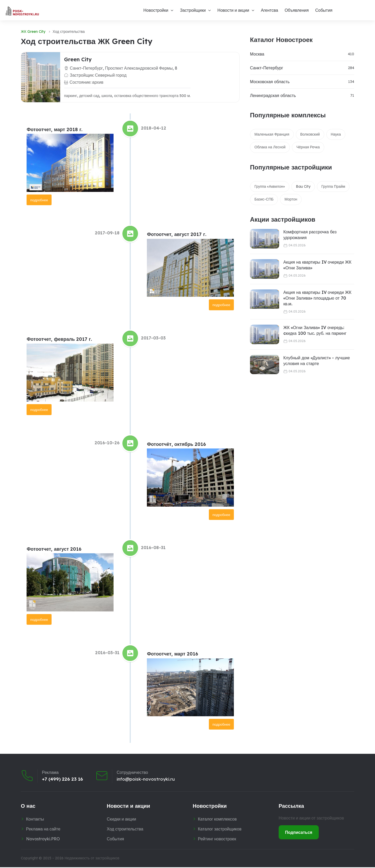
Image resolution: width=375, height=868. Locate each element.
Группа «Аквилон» (270, 186)
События (324, 10)
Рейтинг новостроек (217, 840)
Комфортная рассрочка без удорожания (310, 235)
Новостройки (156, 10)
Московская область (270, 82)
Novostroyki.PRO (43, 840)
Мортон (291, 199)
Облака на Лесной (270, 147)
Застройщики (193, 10)
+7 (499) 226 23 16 (63, 780)
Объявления (297, 10)
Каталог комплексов (217, 820)
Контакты (35, 820)
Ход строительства (125, 830)
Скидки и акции (121, 820)
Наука (336, 134)
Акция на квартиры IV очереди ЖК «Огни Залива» (317, 265)
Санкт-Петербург (267, 68)
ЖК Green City (33, 32)
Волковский (310, 134)
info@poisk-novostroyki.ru (148, 780)
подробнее (39, 200)
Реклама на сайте (43, 830)
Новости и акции (233, 10)
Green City (78, 59)
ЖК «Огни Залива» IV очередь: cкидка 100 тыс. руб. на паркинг (315, 330)
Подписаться (299, 833)
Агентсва (270, 10)
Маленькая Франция (272, 134)
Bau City (303, 186)
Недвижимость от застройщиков (92, 859)
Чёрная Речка (308, 147)
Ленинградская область (273, 95)
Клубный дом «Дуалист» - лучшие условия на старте (317, 361)
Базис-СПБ (264, 199)
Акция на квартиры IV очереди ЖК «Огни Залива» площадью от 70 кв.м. (317, 298)
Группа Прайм (333, 186)
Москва (257, 54)
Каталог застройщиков (220, 830)
